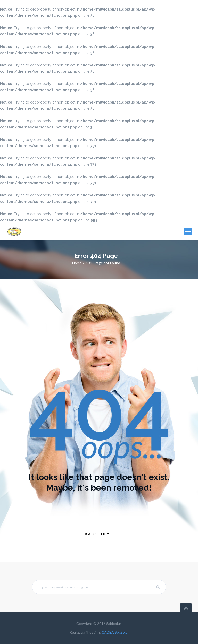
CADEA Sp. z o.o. (115, 632)
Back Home (99, 534)
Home (77, 263)
